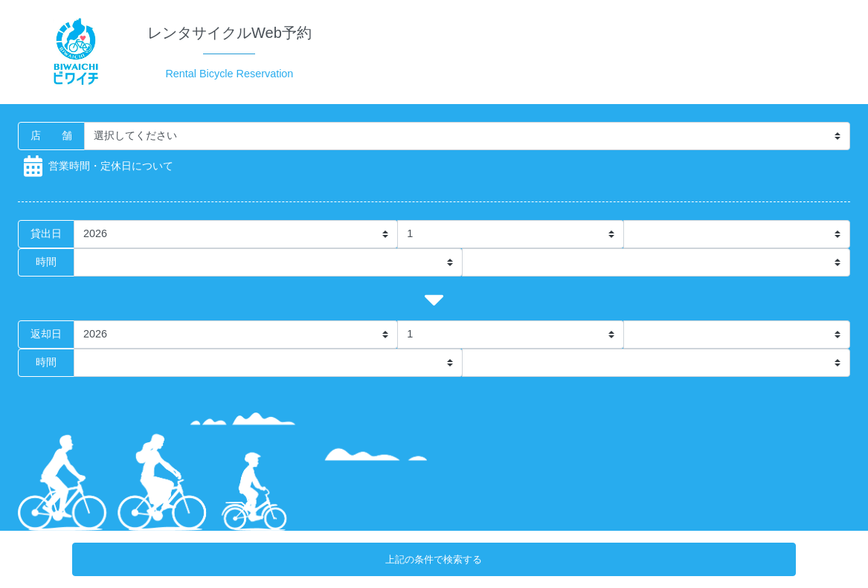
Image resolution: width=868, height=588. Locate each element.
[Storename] (467, 136)
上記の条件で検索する (434, 559)
